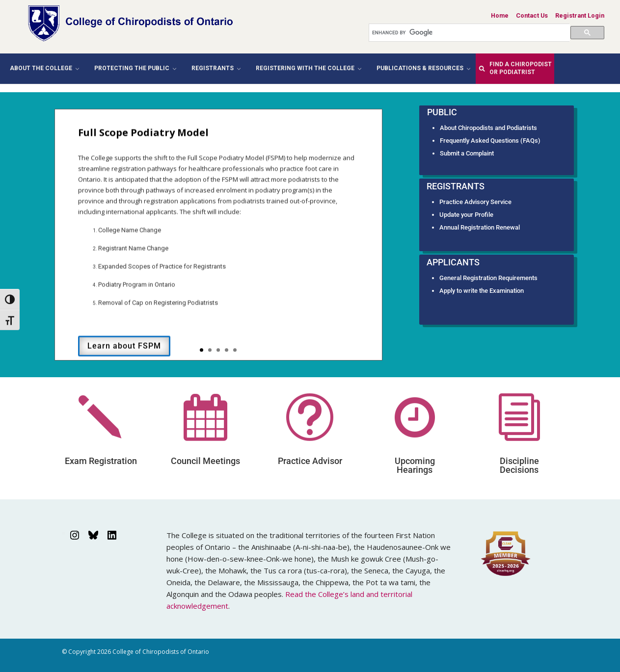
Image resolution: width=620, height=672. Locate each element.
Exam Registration (101, 461)
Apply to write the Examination (482, 291)
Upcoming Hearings (415, 465)
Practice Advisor (310, 461)
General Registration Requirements (488, 278)
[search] (471, 33)
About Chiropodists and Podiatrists (488, 128)
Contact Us (532, 15)
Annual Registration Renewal (480, 227)
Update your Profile (466, 215)
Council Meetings (205, 461)
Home (500, 15)
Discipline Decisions (519, 465)
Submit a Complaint (467, 153)
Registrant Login (580, 15)
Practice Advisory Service (475, 202)
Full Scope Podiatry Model (143, 142)
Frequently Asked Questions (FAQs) (490, 141)
